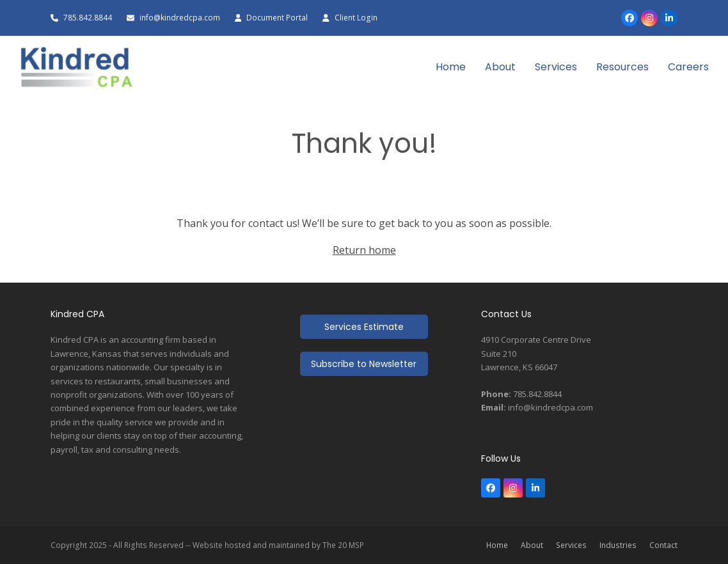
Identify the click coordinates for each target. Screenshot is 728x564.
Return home (364, 250)
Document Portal (277, 18)
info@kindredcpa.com (181, 18)
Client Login (356, 18)
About (532, 545)
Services (571, 545)
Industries (618, 545)
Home (497, 545)
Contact (663, 545)
